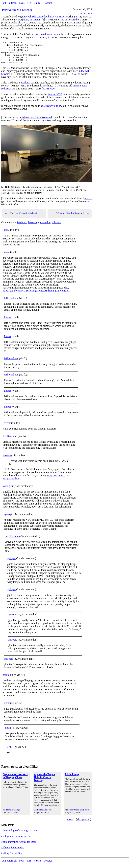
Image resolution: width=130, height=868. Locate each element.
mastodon (45, 227)
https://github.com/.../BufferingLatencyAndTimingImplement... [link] (36, 295)
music (83, 13)
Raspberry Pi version (29, 20)
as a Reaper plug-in (51, 110)
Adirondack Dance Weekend (37, 122)
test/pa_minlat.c (11, 483)
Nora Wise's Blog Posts (79, 814)
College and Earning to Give (16, 841)
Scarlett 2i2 (27, 87)
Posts (22, 3)
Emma (6, 234)
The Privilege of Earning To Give (19, 835)
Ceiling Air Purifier (12, 858)
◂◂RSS (38, 3)
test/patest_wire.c (56, 480)
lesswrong (34, 227)
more (70, 824)
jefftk (7, 707)
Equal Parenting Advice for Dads (19, 846)
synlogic (7, 490)
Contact (48, 3)
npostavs (7, 460)
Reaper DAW (55, 99)
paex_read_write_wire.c (48, 34)
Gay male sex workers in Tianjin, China (15, 780)
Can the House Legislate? (21, 218)
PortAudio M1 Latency (17, 10)
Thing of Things (13, 814)
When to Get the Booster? (73, 218)
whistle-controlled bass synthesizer (47, 17)
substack (56, 227)
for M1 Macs (49, 93)
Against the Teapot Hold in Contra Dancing (45, 782)
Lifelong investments (13, 852)
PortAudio (73, 20)
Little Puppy (72, 779)
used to (88, 203)
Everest (7, 427)
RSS (29, 3)
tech (90, 13)
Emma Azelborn (44, 814)
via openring (83, 824)
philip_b (7, 679)
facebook (22, 227)
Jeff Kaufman (9, 3)
